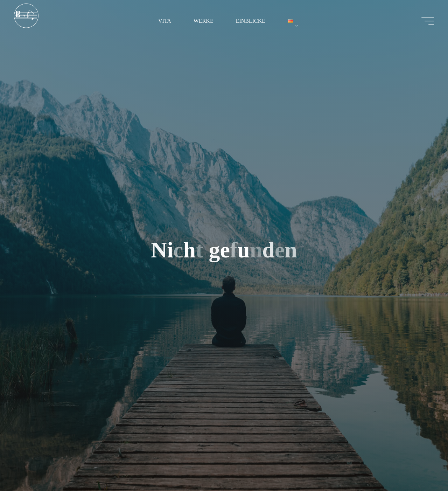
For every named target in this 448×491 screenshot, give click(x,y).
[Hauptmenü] (428, 21)
